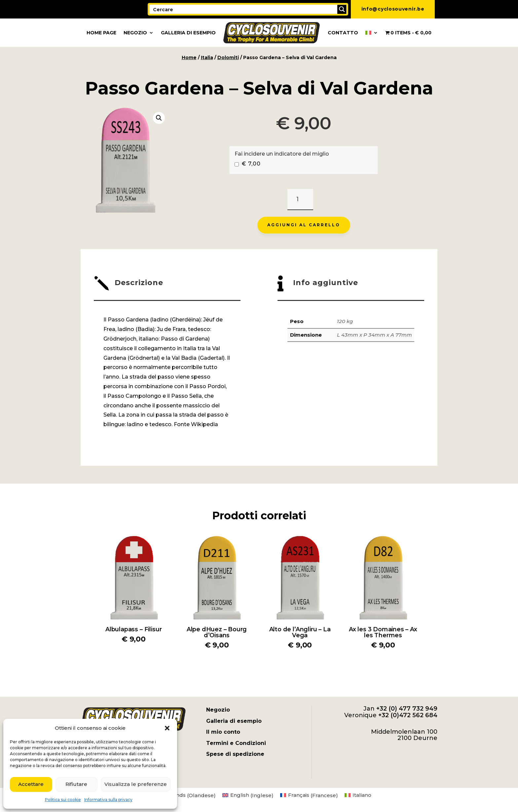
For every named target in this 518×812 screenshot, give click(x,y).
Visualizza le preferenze (136, 784)
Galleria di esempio (188, 33)
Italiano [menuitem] (362, 795)
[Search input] (244, 9)
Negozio (135, 33)
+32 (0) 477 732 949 (407, 709)
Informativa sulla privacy (108, 800)
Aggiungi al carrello (304, 225)
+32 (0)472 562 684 (408, 715)
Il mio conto (223, 732)
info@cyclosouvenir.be (393, 9)
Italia (207, 57)
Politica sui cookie (63, 800)
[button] (167, 728)
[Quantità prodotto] (300, 200)
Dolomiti (228, 57)
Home (189, 57)
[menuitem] (372, 33)
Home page (101, 33)
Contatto (343, 33)
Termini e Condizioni (236, 743)
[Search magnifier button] (342, 9)
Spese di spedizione (235, 754)
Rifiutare (76, 784)
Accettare (31, 784)
